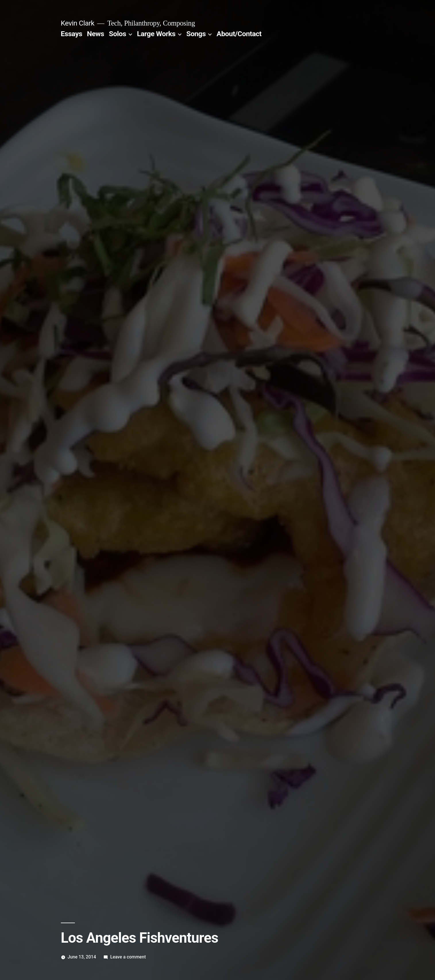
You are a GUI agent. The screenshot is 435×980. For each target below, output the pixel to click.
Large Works (156, 34)
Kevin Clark (78, 23)
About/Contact (239, 34)
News (96, 34)
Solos (117, 34)
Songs (196, 34)
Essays (72, 34)
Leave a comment (128, 957)
